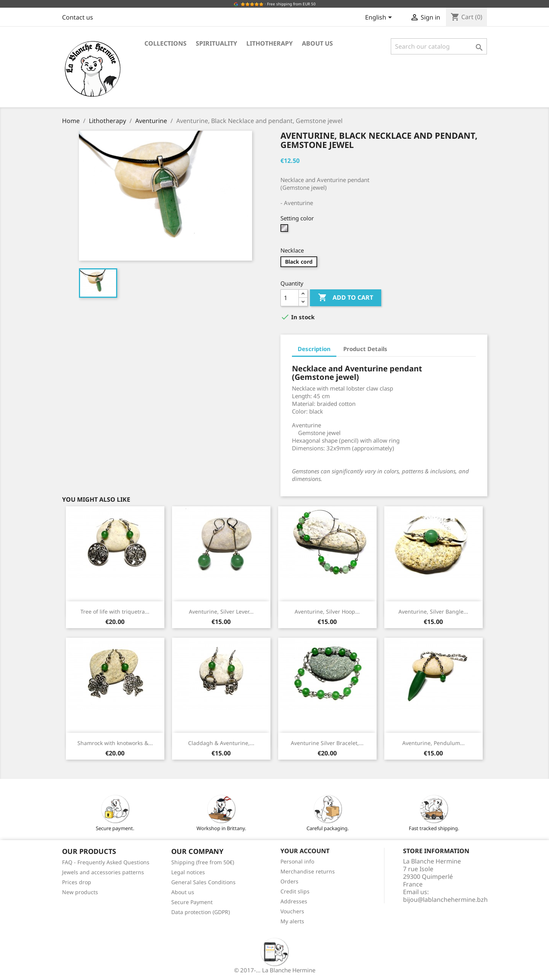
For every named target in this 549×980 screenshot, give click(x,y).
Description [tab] (314, 349)
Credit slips (295, 891)
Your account (305, 851)
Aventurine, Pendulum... (433, 743)
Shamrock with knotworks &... (115, 743)
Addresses (294, 901)
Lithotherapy (270, 43)
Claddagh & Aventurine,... (221, 743)
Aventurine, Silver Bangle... (433, 611)
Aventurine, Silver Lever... (221, 611)
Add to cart (346, 298)
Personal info (297, 861)
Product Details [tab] (365, 349)
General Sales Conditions (203, 882)
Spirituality (216, 43)
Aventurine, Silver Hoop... (327, 611)
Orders (289, 881)
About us (317, 43)
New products (80, 892)
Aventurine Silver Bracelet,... (327, 743)
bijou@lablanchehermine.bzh (445, 900)
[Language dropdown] (380, 18)
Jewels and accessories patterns (103, 872)
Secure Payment (192, 902)
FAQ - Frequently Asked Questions (106, 862)
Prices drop (77, 882)
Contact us (78, 17)
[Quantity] (290, 298)
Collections (166, 43)
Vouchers (292, 911)
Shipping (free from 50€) (203, 862)
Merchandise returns (308, 871)
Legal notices (188, 872)
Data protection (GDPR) (201, 912)
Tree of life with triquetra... (115, 611)
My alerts (292, 921)
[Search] (439, 46)
